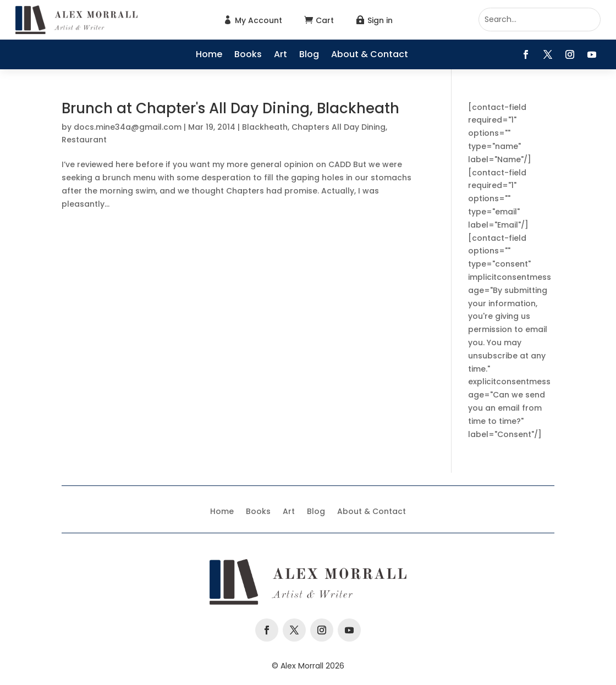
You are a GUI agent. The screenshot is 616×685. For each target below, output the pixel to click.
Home (209, 56)
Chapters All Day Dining (339, 127)
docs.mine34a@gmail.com (128, 127)
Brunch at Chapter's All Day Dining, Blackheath (230, 108)
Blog (309, 56)
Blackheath (265, 127)
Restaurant (84, 140)
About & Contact (370, 56)
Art (280, 56)
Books (248, 56)
